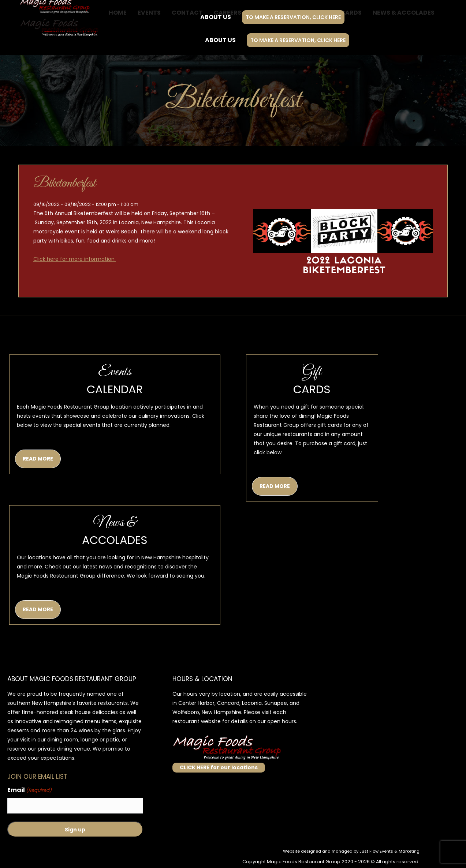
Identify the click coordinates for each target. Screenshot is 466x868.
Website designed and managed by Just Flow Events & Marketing (351, 851)
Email (29, 790)
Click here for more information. (74, 259)
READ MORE (38, 459)
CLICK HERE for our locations (219, 767)
